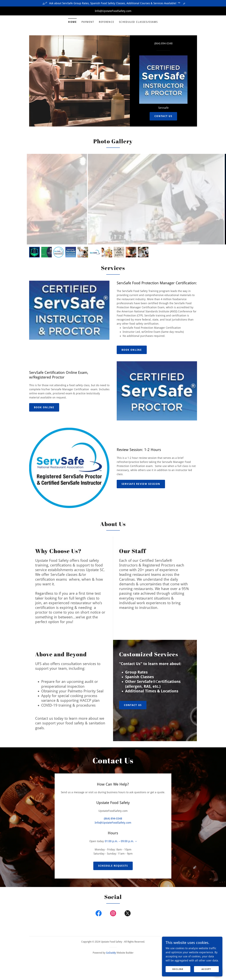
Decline (178, 969)
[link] (163, 79)
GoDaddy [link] (111, 937)
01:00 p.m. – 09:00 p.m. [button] (119, 833)
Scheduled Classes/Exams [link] (138, 22)
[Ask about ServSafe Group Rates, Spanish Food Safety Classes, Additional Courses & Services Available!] (113, 3)
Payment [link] (88, 22)
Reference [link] (107, 22)
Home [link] (72, 22)
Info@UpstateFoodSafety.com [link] (113, 815)
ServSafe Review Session (141, 484)
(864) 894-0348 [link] (163, 43)
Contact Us (163, 116)
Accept (206, 969)
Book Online (132, 350)
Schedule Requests (113, 850)
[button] (135, 834)
